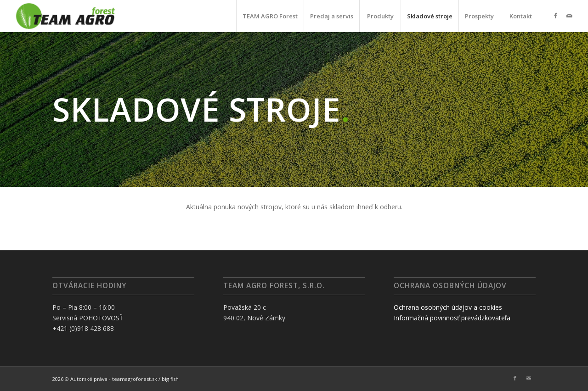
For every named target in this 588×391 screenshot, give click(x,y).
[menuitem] (270, 16)
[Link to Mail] (569, 16)
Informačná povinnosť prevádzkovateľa (452, 318)
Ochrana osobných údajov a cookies (448, 307)
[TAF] (65, 16)
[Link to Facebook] (555, 16)
